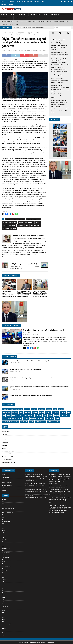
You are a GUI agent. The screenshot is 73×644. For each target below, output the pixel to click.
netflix (26, 419)
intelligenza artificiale (26, 415)
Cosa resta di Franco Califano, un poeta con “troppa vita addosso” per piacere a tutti (60, 511)
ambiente (5, 409)
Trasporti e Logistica (7, 624)
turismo (38, 422)
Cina (17, 21)
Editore (18, 1)
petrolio (41, 419)
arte (12, 409)
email (38, 222)
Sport (17, 24)
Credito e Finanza (6, 526)
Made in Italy (41, 21)
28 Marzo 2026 (14, 397)
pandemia (21, 226)
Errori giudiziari (5, 557)
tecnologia (24, 422)
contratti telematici (33, 219)
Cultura (13, 15)
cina (55, 409)
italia (50, 415)
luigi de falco (65, 415)
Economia (4, 15)
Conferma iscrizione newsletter (10, 454)
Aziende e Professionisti (32, 51)
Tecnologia (23, 15)
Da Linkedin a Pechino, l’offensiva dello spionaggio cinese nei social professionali (59, 69)
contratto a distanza (9, 222)
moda (20, 419)
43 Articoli (41, 236)
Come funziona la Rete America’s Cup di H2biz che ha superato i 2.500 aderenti (60, 81)
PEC (27, 226)
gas (4, 415)
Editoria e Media (6, 548)
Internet (4, 579)
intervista (38, 415)
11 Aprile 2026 (14, 380)
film (69, 412)
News (3, 602)
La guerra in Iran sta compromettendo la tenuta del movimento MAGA (60, 87)
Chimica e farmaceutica (8, 513)
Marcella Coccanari (19, 51)
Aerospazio (5, 499)
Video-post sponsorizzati (9, 462)
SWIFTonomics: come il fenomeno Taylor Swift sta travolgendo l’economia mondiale (60, 493)
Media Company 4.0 (27, 1)
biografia (41, 409)
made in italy (12, 419)
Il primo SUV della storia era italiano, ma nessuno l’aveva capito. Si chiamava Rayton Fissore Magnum (59, 103)
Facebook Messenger (9, 226)
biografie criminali (59, 21)
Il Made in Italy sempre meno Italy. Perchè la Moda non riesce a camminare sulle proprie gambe (60, 95)
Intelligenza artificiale (7, 21)
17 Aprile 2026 (14, 363)
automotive (19, 409)
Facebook (55, 412)
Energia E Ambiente (7, 18)
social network (7, 422)
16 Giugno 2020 (8, 51)
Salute (24, 18)
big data (34, 409)
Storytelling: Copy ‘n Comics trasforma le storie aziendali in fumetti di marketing (40, 294)
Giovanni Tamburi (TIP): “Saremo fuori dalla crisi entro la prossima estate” (24, 294)
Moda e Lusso (5, 593)
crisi (21, 412)
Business (49, 409)
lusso (4, 419)
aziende (8, 219)
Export (3, 562)
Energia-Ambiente (6, 553)
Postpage (4, 445)
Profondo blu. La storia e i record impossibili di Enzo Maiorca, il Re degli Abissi (58, 41)
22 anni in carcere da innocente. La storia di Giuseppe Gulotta (60, 501)
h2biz (8, 415)
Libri (3, 588)
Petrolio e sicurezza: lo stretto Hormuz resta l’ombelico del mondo (60, 111)
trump (32, 422)
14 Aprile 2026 (14, 371)
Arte (35, 21)
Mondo (46, 15)
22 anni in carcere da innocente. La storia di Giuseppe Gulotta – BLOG (60, 498)
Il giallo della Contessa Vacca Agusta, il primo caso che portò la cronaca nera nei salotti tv (60, 54)
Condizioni (4, 440)
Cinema (11, 24)
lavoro (57, 415)
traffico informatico (9, 229)
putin (52, 419)
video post (56, 422)
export (48, 412)
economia (27, 412)
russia (58, 419)
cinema (61, 409)
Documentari (5, 539)
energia (35, 412)
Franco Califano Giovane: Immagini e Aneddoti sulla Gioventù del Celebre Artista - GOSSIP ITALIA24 (60, 507)
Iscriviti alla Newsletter (8, 451)
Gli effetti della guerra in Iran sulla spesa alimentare (59, 75)
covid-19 (15, 412)
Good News (5, 571)
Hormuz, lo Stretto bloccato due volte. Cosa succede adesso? (59, 48)
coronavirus (6, 412)
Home (3, 1)
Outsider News (10, 1)
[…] (37, 343)
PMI (67, 21)
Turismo (49, 21)
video (49, 422)
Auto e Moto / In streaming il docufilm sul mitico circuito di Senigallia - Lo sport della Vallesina (60, 476)
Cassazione (4, 24)
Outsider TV (5, 606)
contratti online (19, 219)
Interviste (4, 584)
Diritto (17, 18)
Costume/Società (6, 522)
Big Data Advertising (39, 1)
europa (41, 412)
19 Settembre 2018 (29, 335)
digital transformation (26, 222)
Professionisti (36, 226)
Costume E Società (35, 15)
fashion (63, 412)
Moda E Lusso (55, 15)
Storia (3, 620)
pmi (47, 419)
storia (16, 422)
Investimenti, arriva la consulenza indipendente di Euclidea (44, 331)
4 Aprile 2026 (14, 390)
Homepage (5, 443)
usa (44, 422)
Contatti (11, 4)
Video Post (4, 633)
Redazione (4, 4)
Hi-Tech (4, 575)
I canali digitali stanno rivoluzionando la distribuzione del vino (9, 294)
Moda (22, 21)
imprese (15, 415)
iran (45, 415)
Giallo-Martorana (6, 566)
